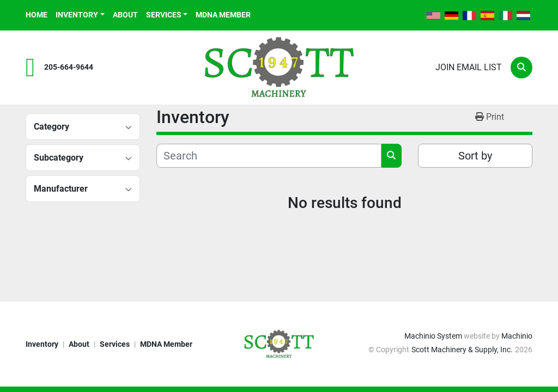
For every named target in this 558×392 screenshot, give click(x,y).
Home (37, 15)
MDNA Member (223, 15)
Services (164, 15)
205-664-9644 (69, 67)
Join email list (469, 67)
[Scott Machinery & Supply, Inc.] (279, 344)
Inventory (77, 15)
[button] (80, 15)
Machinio (517, 336)
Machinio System (433, 336)
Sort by (475, 156)
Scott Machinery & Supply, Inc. (462, 350)
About (125, 15)
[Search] (521, 68)
